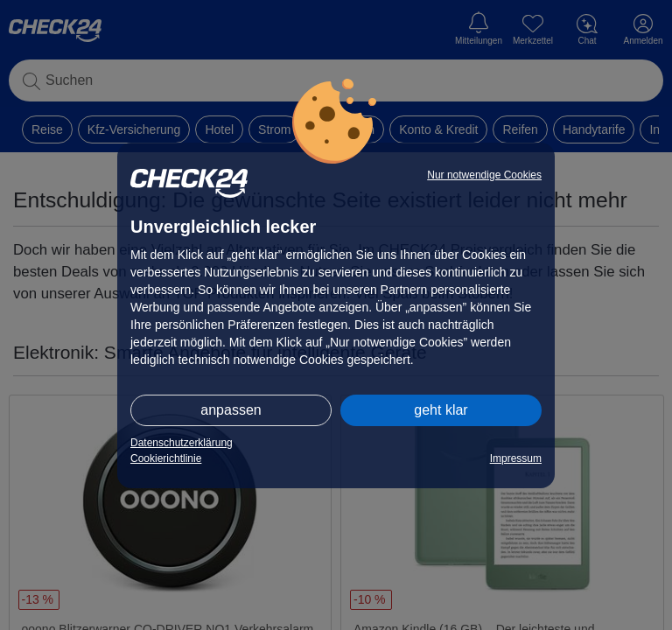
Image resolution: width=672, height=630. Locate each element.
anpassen (231, 410)
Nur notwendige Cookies (484, 175)
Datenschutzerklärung (182, 443)
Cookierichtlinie (166, 458)
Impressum (516, 458)
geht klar (441, 410)
